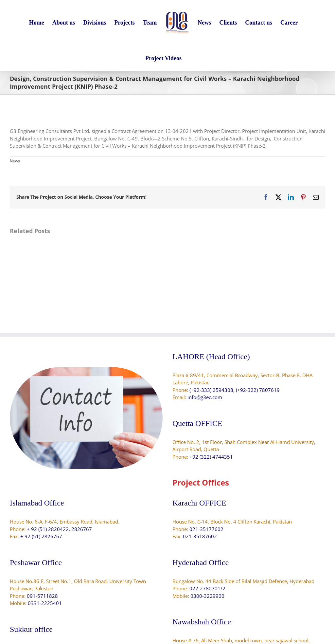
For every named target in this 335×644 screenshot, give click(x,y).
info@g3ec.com (205, 397)
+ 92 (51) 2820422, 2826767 (59, 529)
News (15, 161)
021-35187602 (200, 536)
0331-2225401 (45, 603)
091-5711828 (42, 596)
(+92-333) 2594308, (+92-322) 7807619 (235, 390)
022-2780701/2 (207, 588)
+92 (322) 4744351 (211, 457)
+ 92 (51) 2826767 (41, 536)
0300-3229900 (207, 596)
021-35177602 (206, 529)
